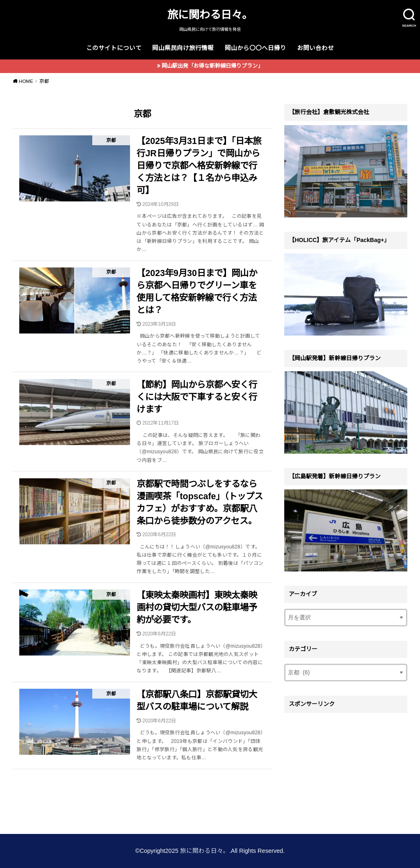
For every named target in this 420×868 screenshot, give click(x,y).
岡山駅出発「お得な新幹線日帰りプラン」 (212, 66)
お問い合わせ (315, 48)
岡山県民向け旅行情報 (183, 48)
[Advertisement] (346, 768)
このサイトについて (114, 48)
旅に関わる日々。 (210, 15)
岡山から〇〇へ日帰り (256, 48)
